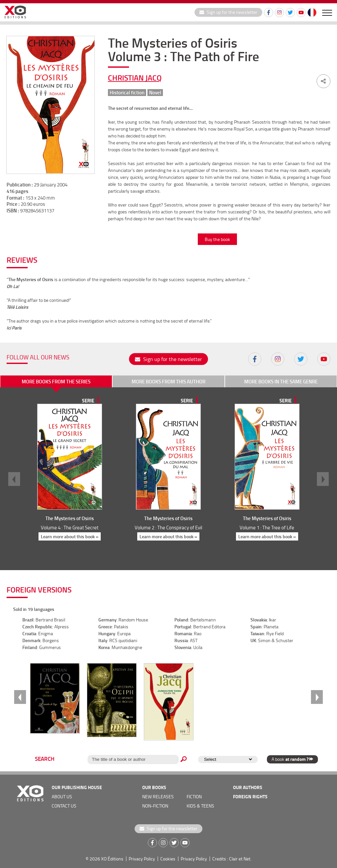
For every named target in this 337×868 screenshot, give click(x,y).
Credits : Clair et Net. (232, 859)
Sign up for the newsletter (228, 12)
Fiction (194, 796)
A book (292, 759)
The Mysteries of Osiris (70, 518)
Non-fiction (155, 806)
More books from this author (168, 381)
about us (62, 796)
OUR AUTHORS (248, 787)
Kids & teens (200, 806)
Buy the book (217, 239)
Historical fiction (127, 93)
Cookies (168, 859)
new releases (158, 796)
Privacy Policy (142, 859)
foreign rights (250, 796)
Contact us (64, 806)
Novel (155, 93)
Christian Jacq (135, 78)
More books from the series (56, 381)
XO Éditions (112, 859)
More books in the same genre (281, 381)
